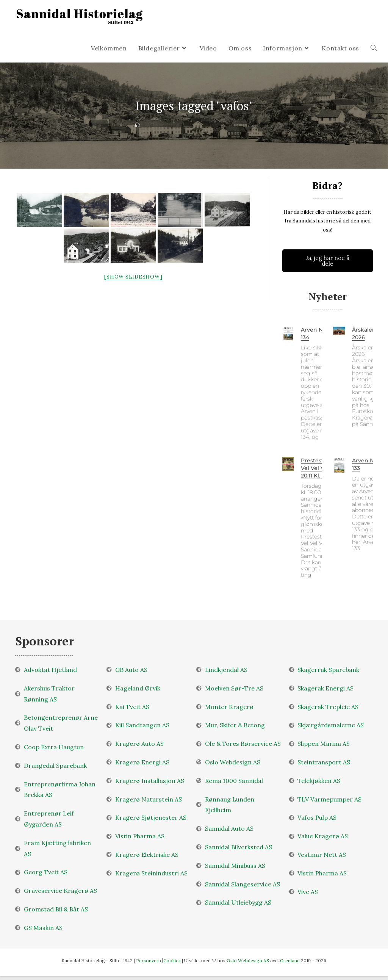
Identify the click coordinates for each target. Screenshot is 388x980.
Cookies (172, 960)
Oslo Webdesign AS (248, 960)
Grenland (290, 960)
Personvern (149, 960)
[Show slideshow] (133, 277)
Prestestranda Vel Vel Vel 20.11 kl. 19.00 (320, 468)
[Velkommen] (137, 125)
